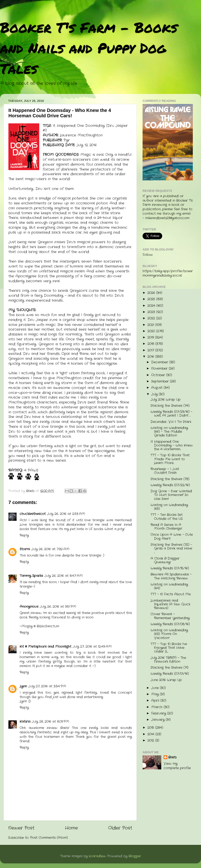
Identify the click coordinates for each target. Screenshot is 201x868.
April (156, 701)
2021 (151, 325)
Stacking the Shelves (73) (170, 479)
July (155, 394)
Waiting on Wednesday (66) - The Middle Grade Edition (169, 432)
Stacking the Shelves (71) (169, 668)
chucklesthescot (33, 514)
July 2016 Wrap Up (166, 400)
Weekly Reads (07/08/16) (170, 624)
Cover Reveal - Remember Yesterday (170, 616)
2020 (152, 331)
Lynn (23, 686)
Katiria (25, 722)
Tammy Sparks (31, 576)
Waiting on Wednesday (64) (169, 586)
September (161, 381)
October (159, 375)
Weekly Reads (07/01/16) (170, 674)
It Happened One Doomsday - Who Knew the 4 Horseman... (172, 445)
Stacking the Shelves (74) (170, 406)
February (159, 713)
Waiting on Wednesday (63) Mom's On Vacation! (169, 634)
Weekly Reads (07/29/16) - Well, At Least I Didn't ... (171, 414)
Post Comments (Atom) (49, 838)
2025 (152, 299)
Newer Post (21, 828)
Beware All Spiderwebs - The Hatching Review (171, 576)
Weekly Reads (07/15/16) (170, 568)
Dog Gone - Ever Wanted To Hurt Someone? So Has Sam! (171, 495)
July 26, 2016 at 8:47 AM (64, 576)
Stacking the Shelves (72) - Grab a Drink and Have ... (171, 548)
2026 (152, 293)
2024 (152, 306)
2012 (151, 741)
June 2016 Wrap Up (166, 680)
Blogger (135, 856)
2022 (152, 318)
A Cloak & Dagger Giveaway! (165, 560)
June (156, 688)
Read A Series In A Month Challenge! (166, 527)
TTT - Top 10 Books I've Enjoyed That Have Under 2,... (169, 648)
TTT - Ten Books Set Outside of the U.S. (167, 517)
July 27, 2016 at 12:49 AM (92, 647)
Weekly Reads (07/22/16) (170, 485)
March (157, 707)
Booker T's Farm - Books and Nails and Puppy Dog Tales (89, 48)
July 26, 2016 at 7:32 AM (50, 549)
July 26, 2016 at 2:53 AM (66, 514)
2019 (151, 338)
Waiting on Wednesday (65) (169, 507)
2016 (151, 357)
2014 (151, 734)
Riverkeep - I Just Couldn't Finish (165, 471)
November (160, 369)
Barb (172, 757)
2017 (151, 350)
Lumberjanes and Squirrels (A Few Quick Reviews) (170, 604)
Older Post (120, 828)
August (157, 388)
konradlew (97, 856)
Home (71, 828)
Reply (24, 535)
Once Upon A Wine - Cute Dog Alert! (172, 537)
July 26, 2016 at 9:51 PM (58, 607)
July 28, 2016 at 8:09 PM (50, 722)
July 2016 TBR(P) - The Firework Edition (168, 660)
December (160, 362)
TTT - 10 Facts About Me (171, 594)
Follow (148, 255)
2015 (151, 728)
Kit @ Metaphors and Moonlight (45, 647)
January (158, 720)
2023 (152, 312)
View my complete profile (177, 766)
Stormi (25, 549)
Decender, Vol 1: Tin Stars (171, 422)
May (156, 694)
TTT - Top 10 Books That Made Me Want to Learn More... (170, 459)
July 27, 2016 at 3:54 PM (47, 686)
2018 (151, 344)
